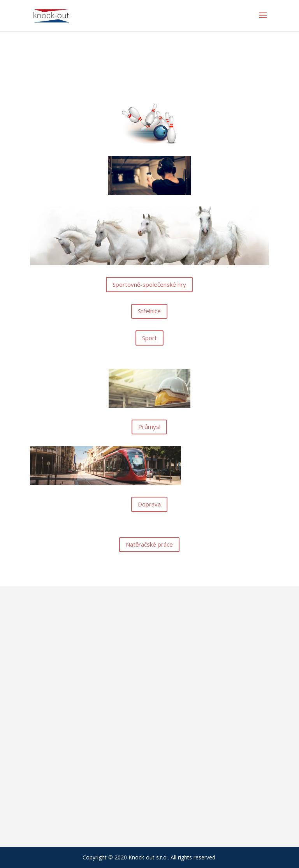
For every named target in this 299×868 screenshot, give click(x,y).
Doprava (149, 504)
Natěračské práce (149, 544)
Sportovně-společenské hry (149, 284)
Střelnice (149, 311)
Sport (149, 338)
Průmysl (149, 427)
